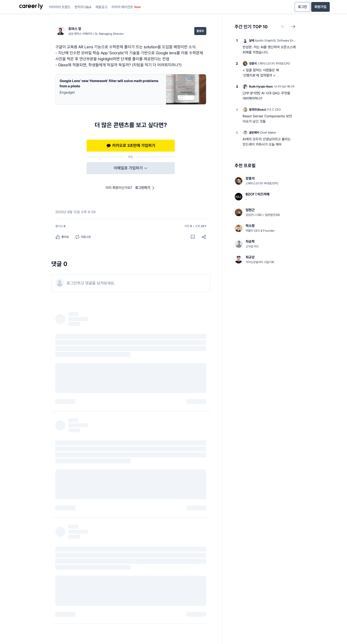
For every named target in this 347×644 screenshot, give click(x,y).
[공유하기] (204, 237)
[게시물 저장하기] (193, 237)
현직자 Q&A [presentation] (83, 7)
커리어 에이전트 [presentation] (126, 7)
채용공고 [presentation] (101, 7)
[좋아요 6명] (60, 226)
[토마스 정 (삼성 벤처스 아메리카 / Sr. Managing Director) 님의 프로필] (90, 31)
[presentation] (31, 7)
